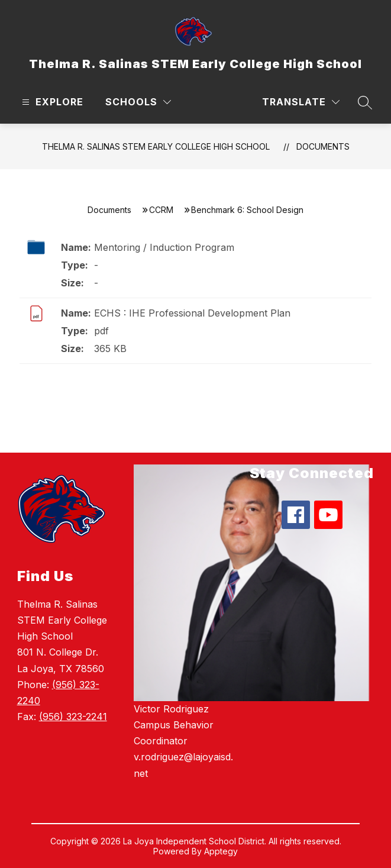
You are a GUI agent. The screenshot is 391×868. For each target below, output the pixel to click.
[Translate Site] (301, 102)
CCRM (161, 210)
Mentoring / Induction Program (164, 247)
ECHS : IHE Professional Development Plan (192, 313)
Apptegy (221, 851)
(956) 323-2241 (73, 717)
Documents (323, 146)
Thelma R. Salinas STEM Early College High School (156, 146)
